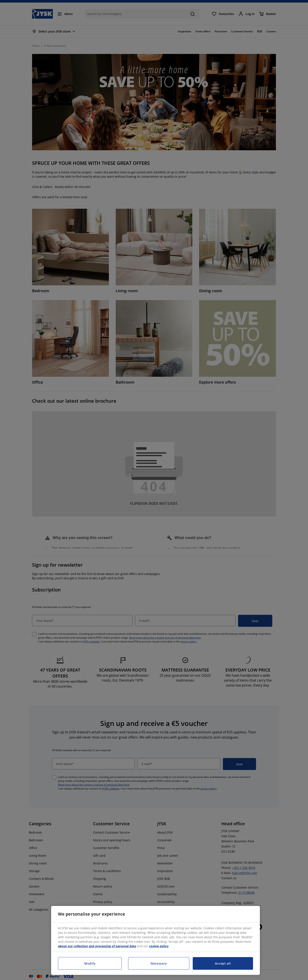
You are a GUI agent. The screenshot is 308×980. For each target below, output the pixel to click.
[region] (155, 940)
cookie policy (159, 946)
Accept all (223, 963)
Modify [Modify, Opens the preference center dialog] (90, 963)
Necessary (159, 963)
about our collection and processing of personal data (97, 946)
